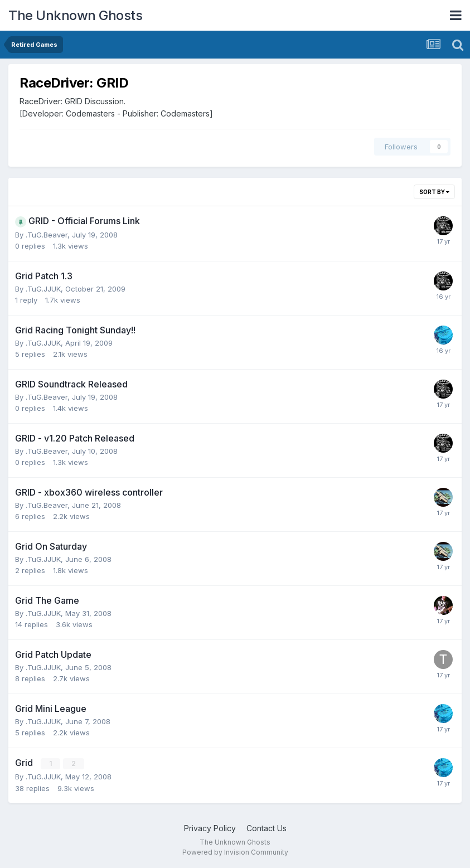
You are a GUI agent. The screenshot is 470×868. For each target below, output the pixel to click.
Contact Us (267, 828)
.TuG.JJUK (43, 289)
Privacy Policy (210, 828)
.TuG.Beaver (47, 235)
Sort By (434, 192)
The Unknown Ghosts (75, 15)
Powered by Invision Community (235, 852)
